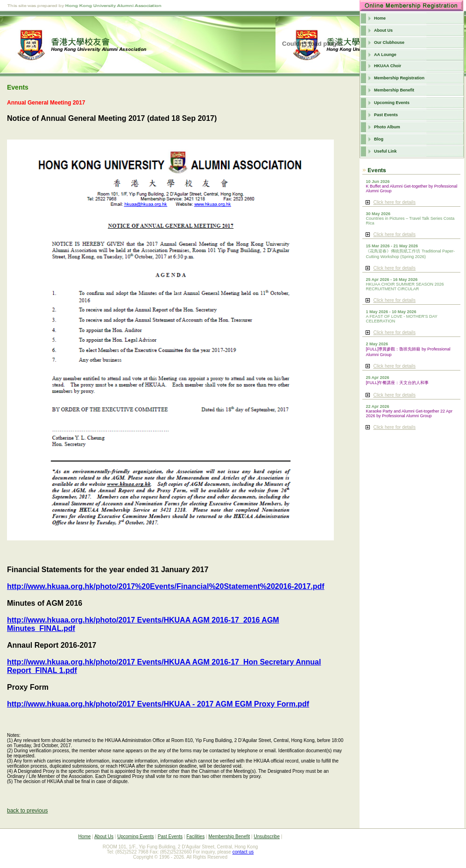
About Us (383, 30)
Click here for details (394, 202)
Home (380, 18)
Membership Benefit (394, 90)
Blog (379, 139)
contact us (243, 852)
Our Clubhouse (389, 42)
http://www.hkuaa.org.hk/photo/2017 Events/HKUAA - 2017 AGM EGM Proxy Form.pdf (158, 704)
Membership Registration (399, 78)
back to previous (27, 811)
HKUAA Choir (388, 66)
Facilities (195, 836)
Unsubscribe (267, 836)
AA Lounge (385, 55)
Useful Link (385, 151)
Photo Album (387, 127)
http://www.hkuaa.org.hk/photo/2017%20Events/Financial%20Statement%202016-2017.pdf (166, 586)
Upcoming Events (392, 103)
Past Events (386, 115)
